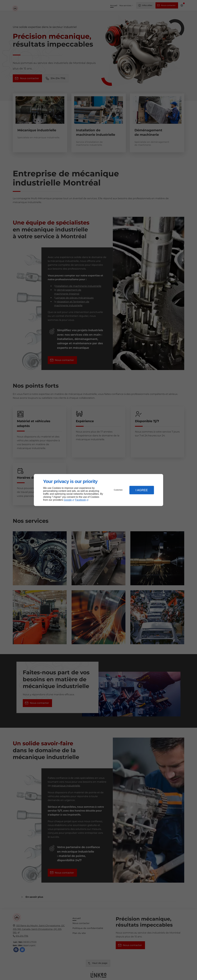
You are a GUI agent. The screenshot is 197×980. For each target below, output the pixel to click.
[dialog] (98, 490)
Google (68, 500)
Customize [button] (118, 490)
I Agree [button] (142, 490)
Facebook (80, 500)
